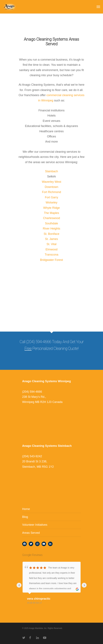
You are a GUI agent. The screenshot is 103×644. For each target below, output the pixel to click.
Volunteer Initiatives (35, 525)
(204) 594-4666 (32, 392)
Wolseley (51, 203)
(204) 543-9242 (32, 456)
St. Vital (52, 244)
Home (26, 509)
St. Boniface (51, 234)
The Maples (51, 213)
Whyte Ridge (51, 208)
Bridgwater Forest (51, 260)
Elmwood (51, 249)
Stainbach (51, 171)
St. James (51, 239)
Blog (25, 517)
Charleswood (51, 218)
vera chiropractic (39, 599)
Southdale (51, 223)
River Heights (51, 229)
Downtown (51, 187)
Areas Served (31, 533)
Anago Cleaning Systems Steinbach (47, 446)
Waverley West (51, 182)
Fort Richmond (51, 192)
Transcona (51, 255)
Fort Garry (51, 197)
